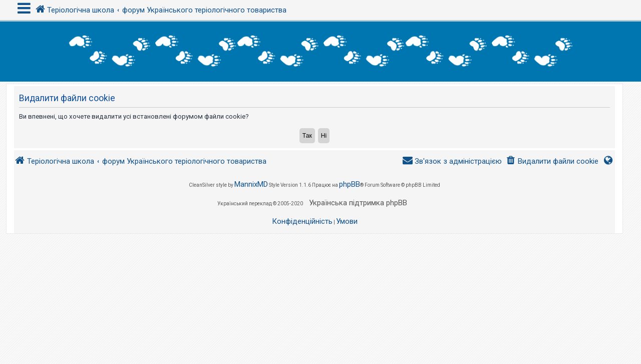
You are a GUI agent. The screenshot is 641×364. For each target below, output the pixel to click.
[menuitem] (552, 161)
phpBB (350, 184)
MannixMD (251, 184)
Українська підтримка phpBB (358, 203)
